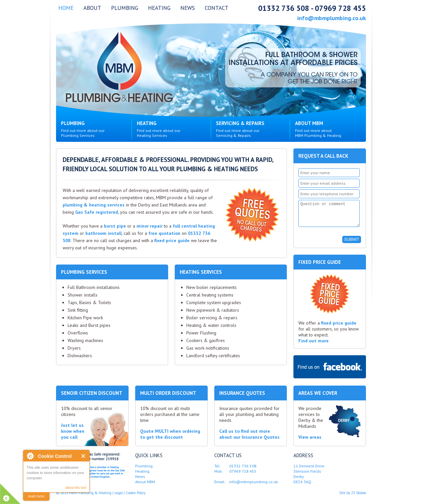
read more (36, 496)
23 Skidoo (359, 498)
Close (84, 456)
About (92, 8)
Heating (159, 8)
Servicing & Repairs (251, 129)
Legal (119, 498)
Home (66, 8)
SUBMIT (352, 244)
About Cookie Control (30, 456)
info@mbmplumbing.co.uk (332, 18)
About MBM (331, 129)
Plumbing (125, 8)
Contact (217, 8)
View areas (310, 442)
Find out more (314, 346)
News (188, 8)
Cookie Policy (136, 498)
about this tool (76, 488)
